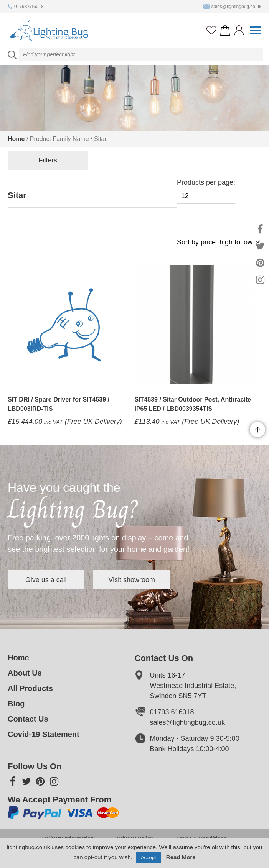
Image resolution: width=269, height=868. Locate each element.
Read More (181, 857)
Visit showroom (132, 580)
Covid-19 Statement (44, 734)
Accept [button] (149, 857)
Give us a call (46, 580)
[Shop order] (215, 246)
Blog (16, 704)
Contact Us (28, 719)
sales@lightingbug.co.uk (232, 7)
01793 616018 (26, 7)
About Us (25, 673)
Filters (46, 160)
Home (16, 139)
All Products (30, 688)
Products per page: (206, 191)
